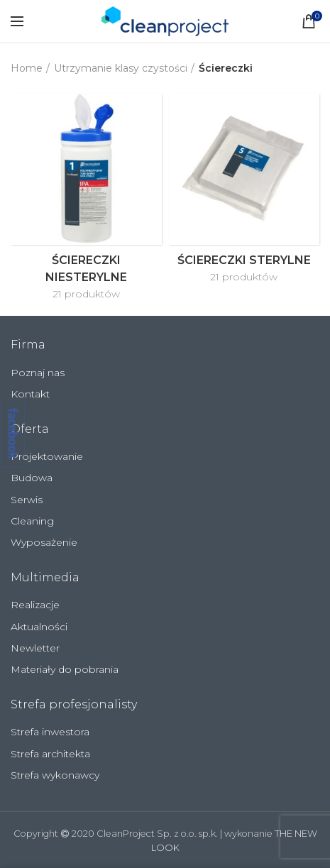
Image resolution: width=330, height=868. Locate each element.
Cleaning (32, 521)
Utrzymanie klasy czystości (121, 68)
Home (27, 68)
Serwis (27, 500)
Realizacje (35, 605)
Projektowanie (47, 456)
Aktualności (39, 627)
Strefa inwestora (50, 732)
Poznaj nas (38, 373)
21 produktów (86, 294)
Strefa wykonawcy (55, 775)
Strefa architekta (50, 754)
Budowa (32, 478)
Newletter (35, 648)
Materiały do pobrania (65, 669)
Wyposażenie (44, 542)
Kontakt (30, 394)
